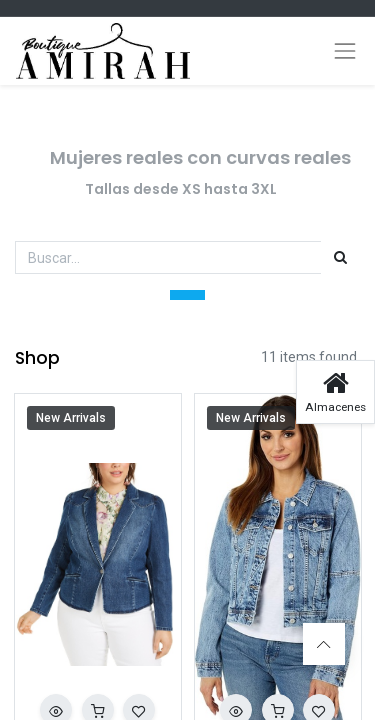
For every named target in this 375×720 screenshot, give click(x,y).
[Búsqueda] (340, 258)
